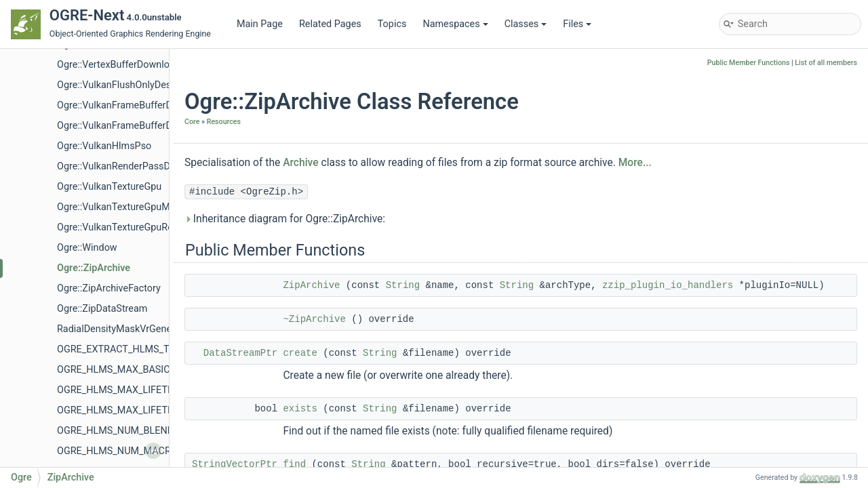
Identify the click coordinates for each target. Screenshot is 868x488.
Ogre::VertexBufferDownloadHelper (133, 65)
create (300, 353)
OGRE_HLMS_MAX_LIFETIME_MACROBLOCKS (158, 410)
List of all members (826, 63)
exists (300, 409)
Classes (526, 24)
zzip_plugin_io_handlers (668, 285)
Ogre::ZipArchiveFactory (109, 288)
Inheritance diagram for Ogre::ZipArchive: (285, 219)
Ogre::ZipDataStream (102, 309)
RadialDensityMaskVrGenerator (124, 329)
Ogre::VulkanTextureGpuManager (129, 207)
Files (577, 24)
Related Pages (330, 24)
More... (635, 163)
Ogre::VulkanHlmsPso (104, 146)
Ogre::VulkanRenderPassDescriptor (133, 166)
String (403, 285)
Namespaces (455, 24)
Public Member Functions (749, 63)
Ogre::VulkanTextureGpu (109, 187)
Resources (224, 122)
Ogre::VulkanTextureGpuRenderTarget (138, 227)
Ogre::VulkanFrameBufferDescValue (134, 126)
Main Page (260, 24)
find (294, 464)
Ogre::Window (87, 248)
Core (192, 122)
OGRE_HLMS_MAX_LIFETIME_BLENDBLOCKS (156, 390)
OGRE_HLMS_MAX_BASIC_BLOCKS (134, 370)
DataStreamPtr (240, 353)
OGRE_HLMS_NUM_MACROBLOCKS (135, 451)
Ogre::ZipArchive (94, 268)
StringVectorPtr (235, 464)
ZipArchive (311, 285)
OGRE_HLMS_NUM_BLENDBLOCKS (133, 431)
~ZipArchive (314, 319)
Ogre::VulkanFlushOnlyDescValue (129, 85)
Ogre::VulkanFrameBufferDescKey (130, 105)
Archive (300, 163)
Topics (392, 24)
